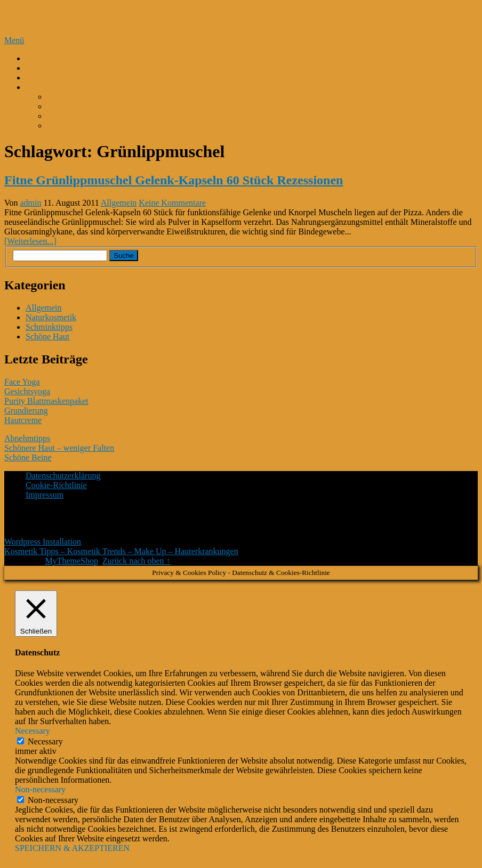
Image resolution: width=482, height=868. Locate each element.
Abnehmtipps (27, 438)
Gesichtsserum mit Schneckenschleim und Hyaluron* (138, 106)
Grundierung (26, 411)
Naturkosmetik (51, 317)
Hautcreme (23, 420)
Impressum (45, 495)
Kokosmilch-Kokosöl (62, 78)
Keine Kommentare (172, 203)
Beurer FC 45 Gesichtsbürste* (98, 116)
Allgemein (119, 203)
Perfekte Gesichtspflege (66, 68)
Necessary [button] (33, 731)
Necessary (45, 741)
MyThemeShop (71, 561)
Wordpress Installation (43, 542)
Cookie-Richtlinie (56, 485)
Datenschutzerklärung (63, 476)
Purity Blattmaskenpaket (46, 401)
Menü (14, 40)
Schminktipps (49, 327)
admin (31, 203)
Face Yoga (22, 382)
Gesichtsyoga (27, 391)
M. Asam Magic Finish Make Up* (106, 97)
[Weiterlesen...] (30, 241)
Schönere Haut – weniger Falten (59, 448)
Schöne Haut (47, 336)
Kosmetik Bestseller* (62, 87)
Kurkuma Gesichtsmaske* (92, 125)
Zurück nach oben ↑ (136, 561)
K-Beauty (42, 58)
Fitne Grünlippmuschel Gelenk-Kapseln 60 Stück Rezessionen (174, 180)
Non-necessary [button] (40, 789)
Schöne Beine (28, 457)
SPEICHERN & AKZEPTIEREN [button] (72, 848)
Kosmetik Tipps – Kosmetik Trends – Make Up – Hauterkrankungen (192, 18)
